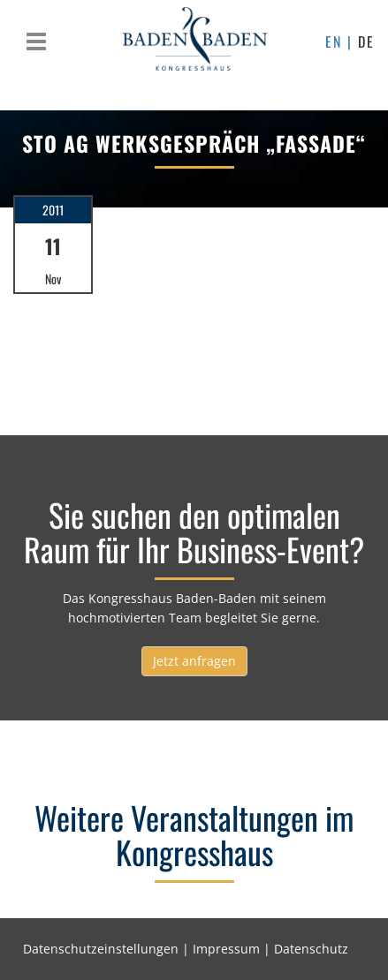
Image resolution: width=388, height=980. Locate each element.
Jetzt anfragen (194, 661)
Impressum (226, 949)
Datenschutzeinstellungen (101, 949)
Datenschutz (311, 949)
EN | (342, 41)
